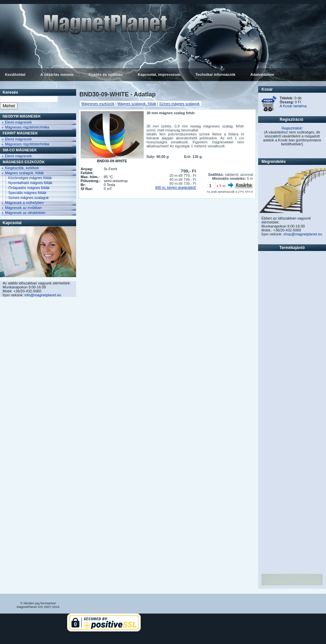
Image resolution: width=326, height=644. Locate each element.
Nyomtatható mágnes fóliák (30, 183)
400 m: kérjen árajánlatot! (175, 187)
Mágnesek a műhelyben (24, 203)
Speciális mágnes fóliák (27, 193)
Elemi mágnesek (18, 122)
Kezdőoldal (15, 74)
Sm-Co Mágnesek (20, 150)
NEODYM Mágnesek (22, 116)
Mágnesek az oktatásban (25, 213)
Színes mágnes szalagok (28, 198)
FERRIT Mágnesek (20, 133)
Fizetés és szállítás (106, 74)
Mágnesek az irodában (23, 208)
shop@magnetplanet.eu (303, 234)
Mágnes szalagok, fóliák (24, 173)
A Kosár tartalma (293, 106)
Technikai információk (215, 74)
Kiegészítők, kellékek (22, 168)
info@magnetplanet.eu (43, 295)
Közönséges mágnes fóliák (30, 178)
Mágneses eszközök (24, 162)
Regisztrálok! (292, 128)
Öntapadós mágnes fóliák (29, 188)
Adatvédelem (262, 74)
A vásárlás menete (57, 74)
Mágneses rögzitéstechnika (27, 127)
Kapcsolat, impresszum (159, 74)
